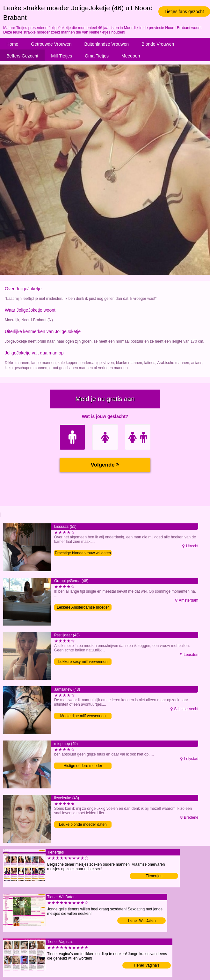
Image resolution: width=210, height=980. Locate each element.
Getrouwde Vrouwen (51, 44)
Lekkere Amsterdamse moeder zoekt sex (83, 608)
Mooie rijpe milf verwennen (83, 716)
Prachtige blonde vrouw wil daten (83, 553)
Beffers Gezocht (22, 56)
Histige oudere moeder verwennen (83, 766)
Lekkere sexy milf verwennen (83, 662)
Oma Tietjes (97, 56)
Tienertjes (154, 876)
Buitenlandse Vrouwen (106, 44)
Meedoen (131, 56)
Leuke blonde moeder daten (83, 824)
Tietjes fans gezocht (184, 11)
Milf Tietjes (62, 56)
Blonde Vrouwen (158, 44)
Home (12, 44)
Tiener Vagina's (147, 965)
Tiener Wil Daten (142, 921)
